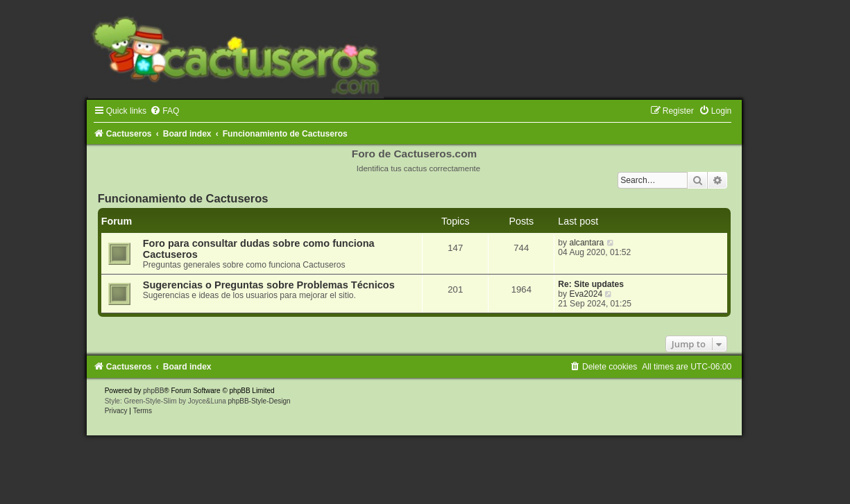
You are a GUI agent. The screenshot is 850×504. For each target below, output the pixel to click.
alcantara (586, 243)
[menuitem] (164, 111)
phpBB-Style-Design (260, 401)
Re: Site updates (591, 284)
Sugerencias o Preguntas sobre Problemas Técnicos (269, 285)
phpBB (153, 391)
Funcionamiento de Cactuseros (183, 198)
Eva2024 (586, 294)
